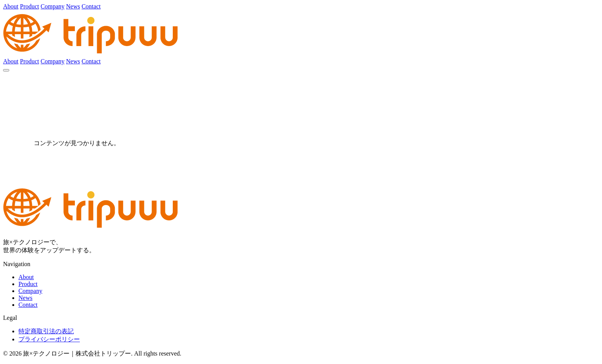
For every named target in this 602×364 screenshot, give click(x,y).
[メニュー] (6, 70)
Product (30, 6)
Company (53, 6)
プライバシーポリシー (49, 339)
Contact (91, 6)
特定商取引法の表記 (46, 331)
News (73, 6)
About (11, 6)
